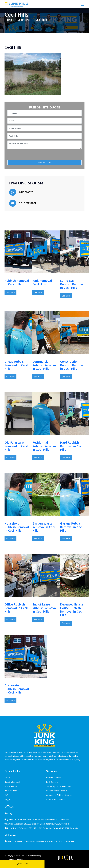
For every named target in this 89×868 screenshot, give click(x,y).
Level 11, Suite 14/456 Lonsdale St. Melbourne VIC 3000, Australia (39, 841)
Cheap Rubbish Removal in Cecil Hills (16, 365)
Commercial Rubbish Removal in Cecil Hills (44, 365)
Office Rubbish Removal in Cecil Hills (16, 608)
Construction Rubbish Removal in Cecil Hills (72, 365)
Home (8, 20)
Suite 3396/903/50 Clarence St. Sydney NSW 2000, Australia (37, 819)
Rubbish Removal (12, 782)
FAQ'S (7, 795)
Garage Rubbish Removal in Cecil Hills (72, 527)
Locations (24, 20)
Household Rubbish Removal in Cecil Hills (17, 527)
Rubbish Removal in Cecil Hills (17, 282)
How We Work (11, 786)
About (7, 778)
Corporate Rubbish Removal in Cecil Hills (17, 689)
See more (10, 292)
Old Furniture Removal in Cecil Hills (16, 446)
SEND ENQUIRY (44, 162)
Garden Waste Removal (56, 800)
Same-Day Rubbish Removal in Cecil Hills (72, 284)
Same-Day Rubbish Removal (58, 786)
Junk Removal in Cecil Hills (44, 282)
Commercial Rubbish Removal (59, 795)
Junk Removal (52, 782)
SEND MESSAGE (28, 203)
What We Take (11, 791)
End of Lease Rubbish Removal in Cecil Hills (44, 608)
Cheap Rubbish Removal (57, 791)
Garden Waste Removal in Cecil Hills (44, 527)
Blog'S (7, 800)
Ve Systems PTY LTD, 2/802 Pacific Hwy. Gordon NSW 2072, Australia (41, 828)
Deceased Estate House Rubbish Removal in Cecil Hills (72, 610)
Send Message (67, 864)
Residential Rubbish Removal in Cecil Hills (44, 446)
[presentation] (27, 155)
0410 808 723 (26, 192)
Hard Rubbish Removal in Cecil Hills (72, 446)
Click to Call (22, 864)
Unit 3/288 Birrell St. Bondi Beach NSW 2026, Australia (37, 824)
